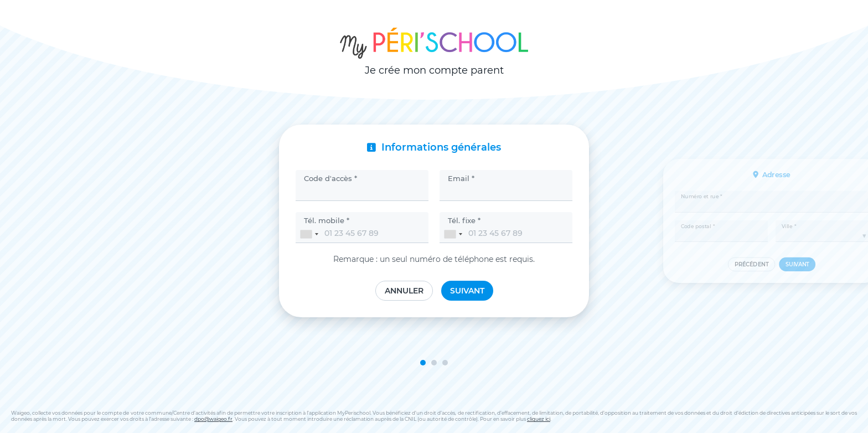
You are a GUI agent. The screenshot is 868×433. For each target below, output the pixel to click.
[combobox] (309, 234)
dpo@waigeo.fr (213, 419)
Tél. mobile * (327, 220)
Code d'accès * (330, 178)
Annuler (404, 291)
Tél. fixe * (464, 220)
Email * (461, 178)
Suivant (467, 291)
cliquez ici (539, 419)
